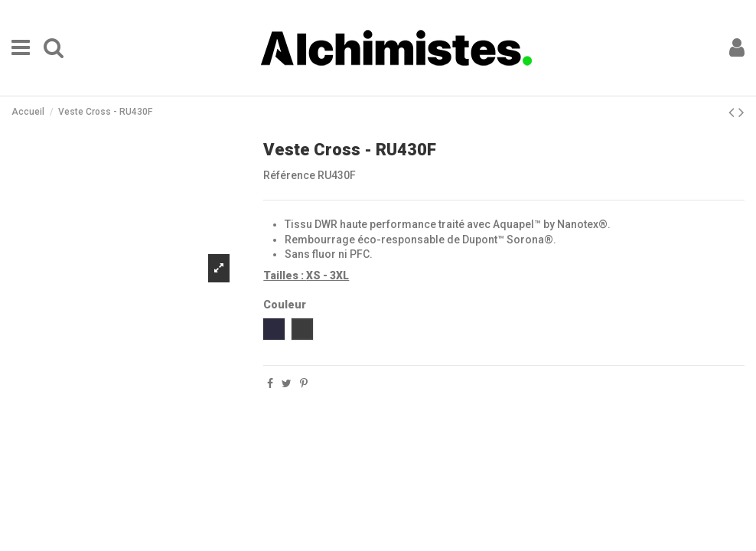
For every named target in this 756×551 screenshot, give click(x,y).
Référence (289, 175)
